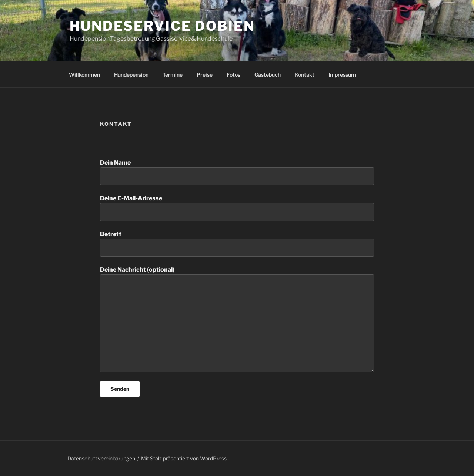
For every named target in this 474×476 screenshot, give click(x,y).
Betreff (237, 244)
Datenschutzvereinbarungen (101, 458)
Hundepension (131, 75)
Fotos (233, 75)
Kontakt (305, 75)
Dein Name (237, 172)
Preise (205, 75)
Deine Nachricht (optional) (237, 319)
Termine (173, 75)
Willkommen (84, 75)
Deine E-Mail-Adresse (237, 208)
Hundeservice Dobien (162, 26)
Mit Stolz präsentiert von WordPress (184, 458)
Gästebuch (268, 75)
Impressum (342, 75)
